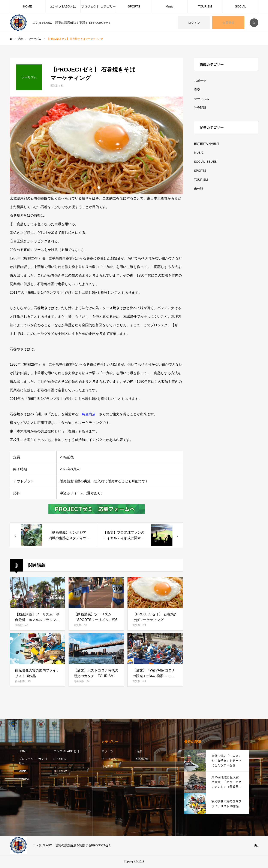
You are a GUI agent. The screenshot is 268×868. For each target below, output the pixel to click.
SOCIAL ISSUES (205, 162)
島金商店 (89, 414)
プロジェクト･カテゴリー (98, 6)
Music (170, 6)
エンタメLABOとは (63, 6)
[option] (97, 145)
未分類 (199, 189)
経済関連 (142, 759)
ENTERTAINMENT (207, 144)
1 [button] (94, 188)
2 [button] (99, 188)
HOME (27, 6)
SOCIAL (240, 6)
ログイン (194, 23)
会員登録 (228, 23)
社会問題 (200, 108)
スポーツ (200, 81)
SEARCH (254, 23)
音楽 (197, 90)
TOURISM (205, 6)
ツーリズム (202, 99)
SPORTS (134, 6)
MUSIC (199, 153)
